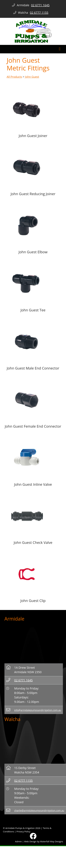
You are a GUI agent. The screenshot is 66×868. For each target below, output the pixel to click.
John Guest (32, 77)
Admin (18, 841)
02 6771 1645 (23, 680)
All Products (14, 77)
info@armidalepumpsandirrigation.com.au (38, 710)
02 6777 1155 (23, 781)
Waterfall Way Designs (52, 841)
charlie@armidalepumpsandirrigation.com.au (39, 810)
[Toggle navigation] (60, 49)
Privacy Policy (23, 831)
